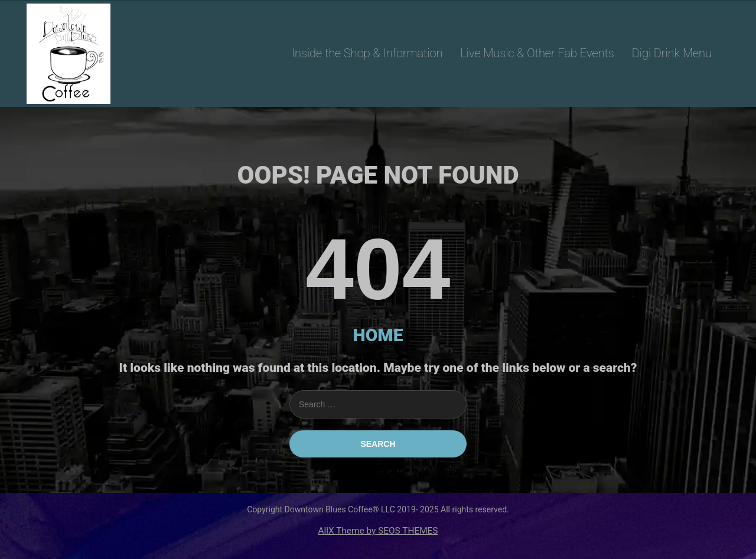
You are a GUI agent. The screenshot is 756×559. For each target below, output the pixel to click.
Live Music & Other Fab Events (537, 53)
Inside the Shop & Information (367, 53)
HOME (378, 335)
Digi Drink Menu (672, 53)
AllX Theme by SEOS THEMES (378, 531)
